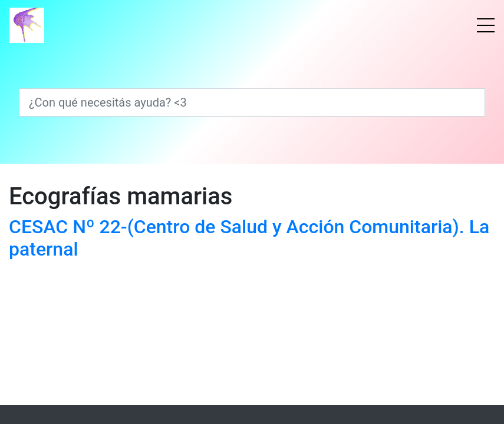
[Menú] (486, 25)
